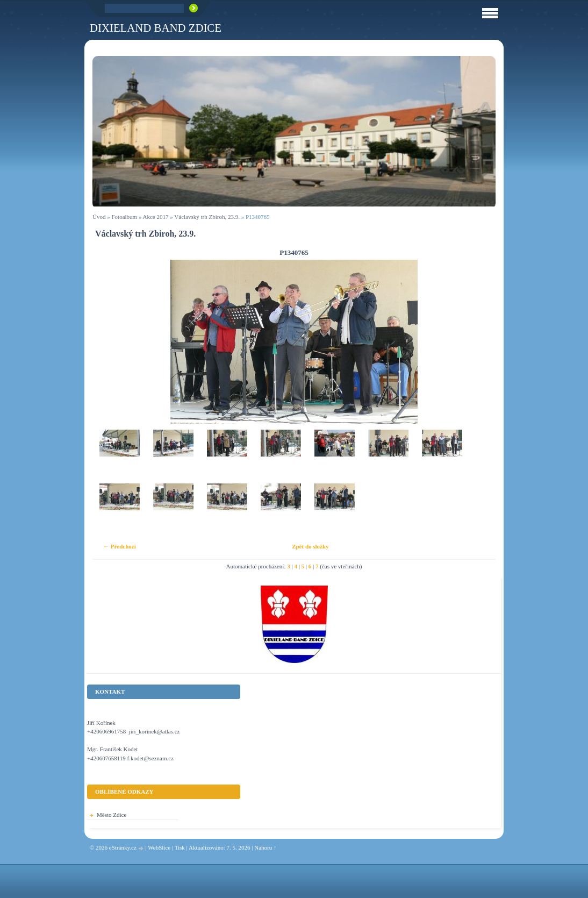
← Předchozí (120, 546)
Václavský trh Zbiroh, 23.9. (207, 217)
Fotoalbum (124, 217)
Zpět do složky (310, 546)
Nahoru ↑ (265, 847)
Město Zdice (112, 815)
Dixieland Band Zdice (156, 28)
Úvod (99, 217)
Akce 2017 (156, 217)
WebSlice (159, 847)
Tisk (180, 847)
